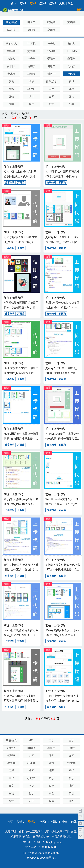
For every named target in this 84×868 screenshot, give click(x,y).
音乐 (11, 771)
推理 (51, 771)
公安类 (51, 44)
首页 (14, 3)
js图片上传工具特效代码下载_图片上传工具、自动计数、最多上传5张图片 (21, 570)
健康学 (51, 66)
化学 (31, 793)
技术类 (71, 763)
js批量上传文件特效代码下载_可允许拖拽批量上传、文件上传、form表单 (63, 570)
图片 (71, 96)
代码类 (71, 74)
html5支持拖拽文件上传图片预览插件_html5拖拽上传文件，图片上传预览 (21, 373)
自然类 (71, 44)
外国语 (11, 66)
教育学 (11, 763)
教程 (11, 81)
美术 (11, 778)
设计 (31, 96)
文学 (71, 756)
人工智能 (71, 51)
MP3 (72, 801)
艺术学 (71, 748)
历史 (31, 786)
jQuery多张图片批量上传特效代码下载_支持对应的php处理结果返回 (62, 242)
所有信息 (11, 44)
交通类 (31, 51)
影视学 (71, 59)
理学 (51, 756)
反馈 (62, 3)
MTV (31, 740)
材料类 (11, 51)
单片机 (31, 89)
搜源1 (43, 3)
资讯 (71, 81)
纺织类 (31, 66)
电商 (51, 89)
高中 (31, 104)
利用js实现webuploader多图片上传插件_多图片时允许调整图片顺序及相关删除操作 (63, 307)
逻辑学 (51, 59)
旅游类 (11, 59)
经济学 (31, 763)
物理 (51, 793)
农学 (31, 756)
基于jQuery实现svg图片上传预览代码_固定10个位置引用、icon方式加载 (21, 504)
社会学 (31, 59)
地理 (71, 786)
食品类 (71, 66)
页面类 (31, 30)
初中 (51, 104)
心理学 (31, 778)
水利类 (51, 51)
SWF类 (11, 30)
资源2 (33, 3)
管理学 (11, 756)
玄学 (51, 778)
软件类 (11, 748)
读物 (71, 89)
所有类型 (11, 22)
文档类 (71, 22)
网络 (11, 89)
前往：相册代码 (13, 298)
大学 (11, 104)
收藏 (51, 801)
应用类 (51, 30)
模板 (31, 81)
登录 (80, 10)
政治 (51, 786)
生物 (11, 793)
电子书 (31, 22)
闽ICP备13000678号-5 (40, 858)
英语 (71, 793)
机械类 (31, 74)
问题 (70, 3)
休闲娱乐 (51, 81)
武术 (51, 763)
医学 (71, 740)
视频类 (51, 22)
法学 (31, 771)
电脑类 (31, 748)
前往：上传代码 (13, 167)
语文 (31, 801)
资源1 (23, 3)
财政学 (51, 74)
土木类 (11, 74)
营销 (71, 771)
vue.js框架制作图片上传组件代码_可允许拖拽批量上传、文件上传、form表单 (21, 635)
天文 (11, 786)
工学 (51, 740)
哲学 (71, 778)
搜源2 (53, 3)
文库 (51, 96)
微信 (11, 96)
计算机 (31, 44)
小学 (71, 104)
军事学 (51, 748)
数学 (11, 801)
